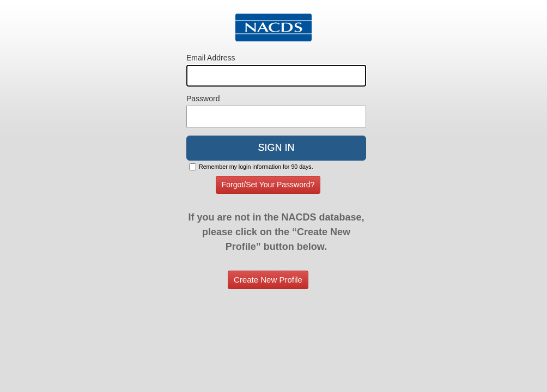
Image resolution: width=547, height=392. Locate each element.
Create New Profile (268, 280)
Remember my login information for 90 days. (256, 167)
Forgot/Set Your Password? (268, 185)
